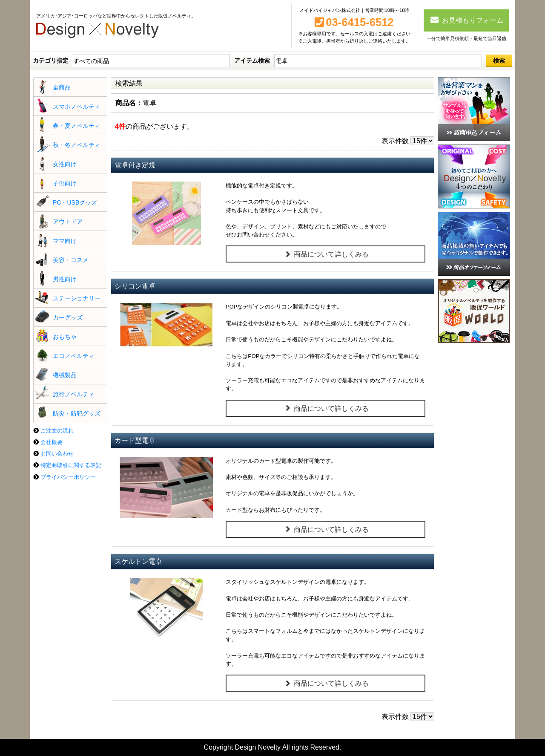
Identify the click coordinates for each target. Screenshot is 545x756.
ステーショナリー (77, 298)
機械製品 (65, 375)
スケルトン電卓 (138, 561)
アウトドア (68, 222)
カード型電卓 (135, 440)
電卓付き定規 (135, 165)
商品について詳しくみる (326, 254)
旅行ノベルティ (74, 394)
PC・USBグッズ (75, 202)
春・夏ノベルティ (77, 126)
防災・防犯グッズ (77, 413)
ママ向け (65, 241)
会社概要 (52, 442)
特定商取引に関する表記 (71, 465)
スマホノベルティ (77, 107)
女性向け (65, 164)
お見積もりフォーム (466, 20)
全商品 (62, 87)
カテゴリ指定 (51, 61)
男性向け (65, 279)
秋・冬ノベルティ (77, 145)
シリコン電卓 (135, 286)
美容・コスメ (71, 260)
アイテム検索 (252, 61)
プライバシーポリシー (68, 477)
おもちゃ (65, 337)
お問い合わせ (57, 454)
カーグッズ (68, 317)
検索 (499, 61)
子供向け (65, 183)
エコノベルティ (74, 356)
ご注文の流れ (57, 431)
